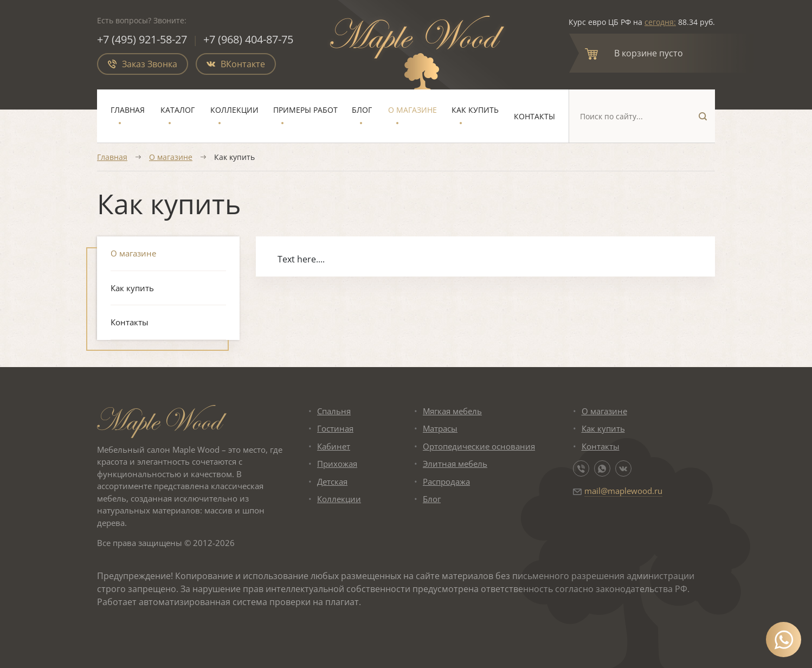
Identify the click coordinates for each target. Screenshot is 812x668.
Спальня (334, 411)
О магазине (413, 110)
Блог (362, 110)
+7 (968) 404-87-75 (249, 39)
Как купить (475, 110)
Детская (332, 481)
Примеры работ (305, 110)
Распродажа (446, 481)
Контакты (534, 116)
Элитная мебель (455, 464)
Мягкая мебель (452, 411)
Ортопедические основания (479, 446)
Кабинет (334, 446)
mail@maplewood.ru (623, 491)
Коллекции (234, 110)
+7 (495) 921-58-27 (142, 39)
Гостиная (335, 428)
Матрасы (440, 428)
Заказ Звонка (143, 64)
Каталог (178, 110)
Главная (128, 110)
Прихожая (337, 464)
